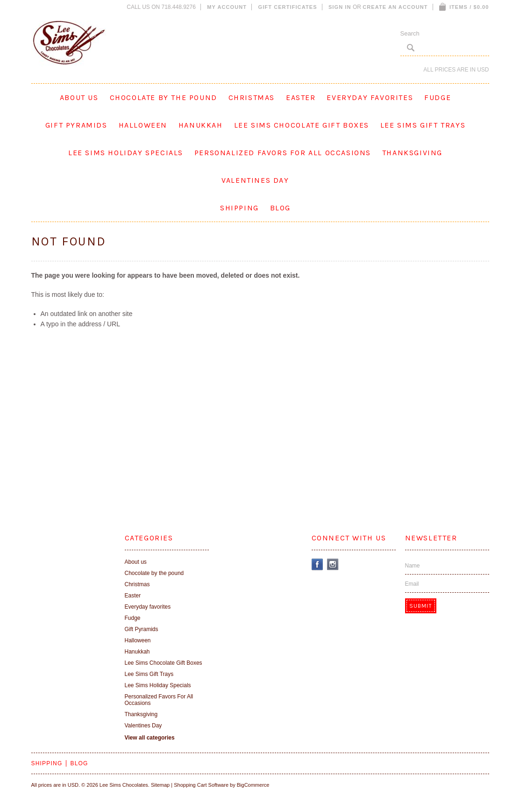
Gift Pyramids (76, 125)
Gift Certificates (288, 7)
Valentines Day (255, 180)
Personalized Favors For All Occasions (283, 153)
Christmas (252, 97)
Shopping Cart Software (201, 785)
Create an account (395, 7)
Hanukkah (201, 125)
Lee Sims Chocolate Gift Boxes (302, 125)
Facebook (317, 564)
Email (412, 584)
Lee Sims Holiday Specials (126, 153)
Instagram (333, 564)
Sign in (340, 7)
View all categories (150, 738)
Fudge (438, 97)
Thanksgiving (412, 153)
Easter (301, 97)
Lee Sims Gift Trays (423, 125)
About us (79, 97)
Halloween (143, 125)
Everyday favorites (370, 97)
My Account (227, 7)
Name (413, 566)
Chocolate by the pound (164, 97)
